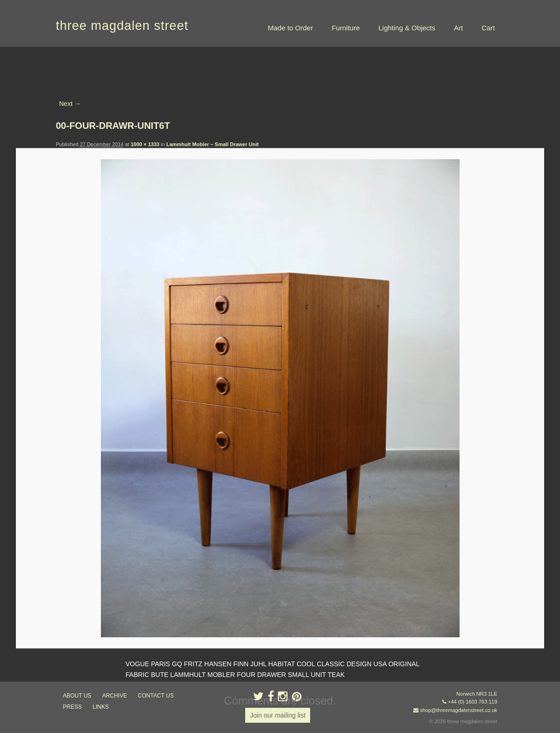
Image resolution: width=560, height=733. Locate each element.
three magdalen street (122, 26)
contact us (156, 696)
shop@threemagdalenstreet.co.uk (458, 710)
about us (77, 696)
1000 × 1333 (145, 144)
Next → (70, 104)
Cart (488, 28)
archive (115, 696)
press (73, 707)
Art (458, 28)
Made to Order (290, 28)
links (101, 707)
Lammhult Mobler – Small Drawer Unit (213, 144)
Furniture (346, 28)
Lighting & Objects (407, 28)
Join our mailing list (278, 715)
